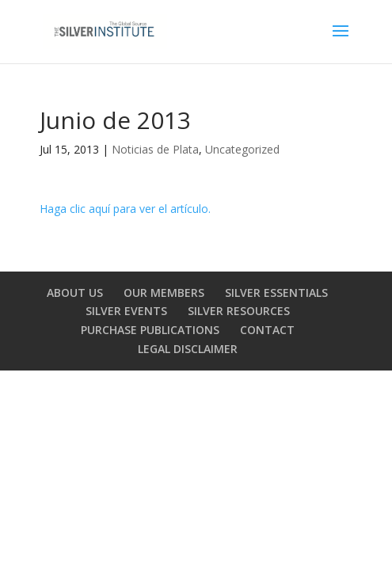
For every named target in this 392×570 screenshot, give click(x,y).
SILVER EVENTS (126, 311)
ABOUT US (75, 293)
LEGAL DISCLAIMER (188, 349)
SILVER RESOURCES (239, 311)
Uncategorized (242, 149)
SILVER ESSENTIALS (276, 293)
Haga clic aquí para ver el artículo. (125, 209)
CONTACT (267, 330)
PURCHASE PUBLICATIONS (150, 330)
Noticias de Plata (155, 149)
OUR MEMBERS (164, 293)
